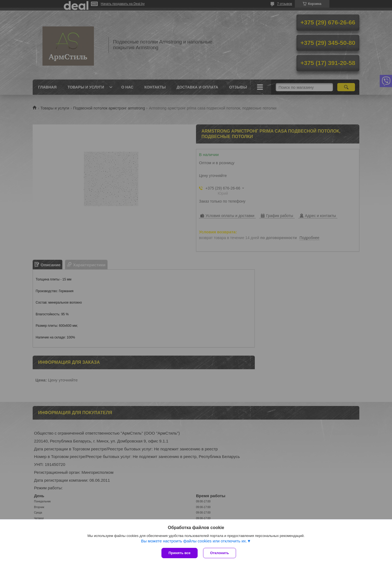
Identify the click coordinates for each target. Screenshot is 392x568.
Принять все (180, 553)
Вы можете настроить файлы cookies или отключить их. (194, 541)
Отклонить (220, 553)
